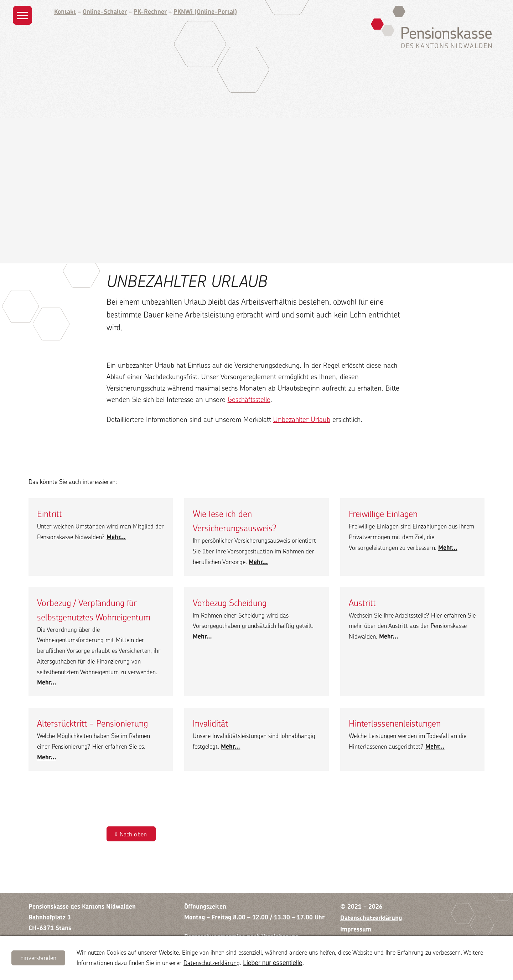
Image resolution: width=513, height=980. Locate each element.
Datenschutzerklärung (212, 963)
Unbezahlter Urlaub (302, 419)
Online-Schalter (105, 12)
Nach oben (133, 834)
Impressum (356, 929)
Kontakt (65, 12)
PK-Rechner (150, 12)
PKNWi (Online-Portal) (205, 12)
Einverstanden (38, 958)
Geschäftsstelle (249, 399)
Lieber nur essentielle (273, 963)
